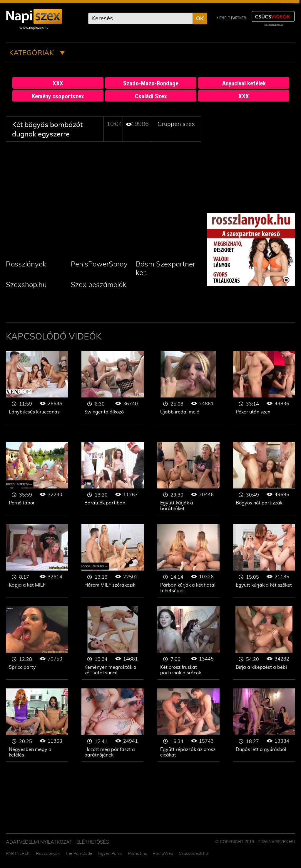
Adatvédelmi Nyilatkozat (39, 842)
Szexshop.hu (26, 285)
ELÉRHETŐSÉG (93, 842)
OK (200, 19)
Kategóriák (37, 53)
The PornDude (79, 854)
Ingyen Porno (110, 854)
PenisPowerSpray (99, 264)
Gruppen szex (176, 124)
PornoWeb (163, 854)
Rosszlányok (26, 264)
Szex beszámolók (98, 285)
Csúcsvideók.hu (193, 854)
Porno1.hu (138, 854)
